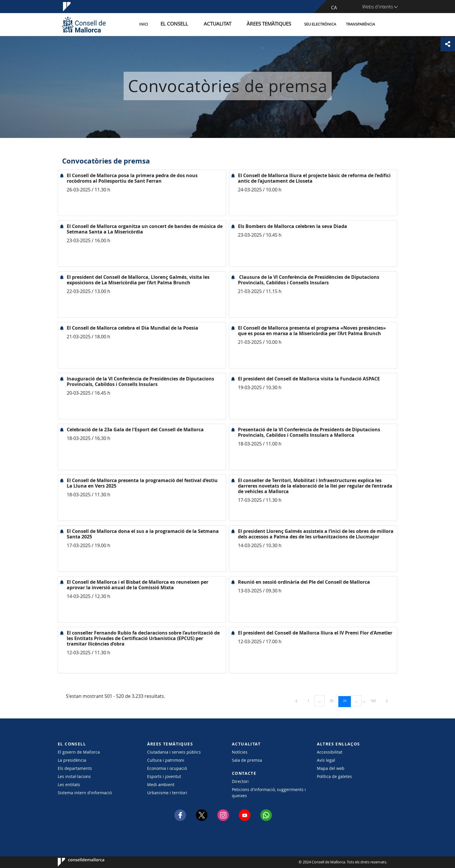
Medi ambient (161, 785)
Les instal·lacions (74, 776)
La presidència (72, 760)
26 (347, 700)
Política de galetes (334, 776)
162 (375, 700)
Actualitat (230, 24)
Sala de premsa (247, 760)
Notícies (240, 752)
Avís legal (326, 760)
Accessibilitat (330, 752)
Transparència (360, 24)
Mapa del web (331, 768)
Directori (240, 781)
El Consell (195, 24)
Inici (170, 24)
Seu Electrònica (320, 24)
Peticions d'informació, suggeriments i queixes (269, 792)
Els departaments (75, 768)
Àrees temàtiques (272, 24)
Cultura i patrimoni (166, 760)
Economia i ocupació (167, 768)
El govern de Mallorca (79, 752)
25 (334, 700)
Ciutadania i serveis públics (174, 752)
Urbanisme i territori (167, 793)
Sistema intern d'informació (85, 793)
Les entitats (69, 785)
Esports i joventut (164, 776)
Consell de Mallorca (75, 862)
